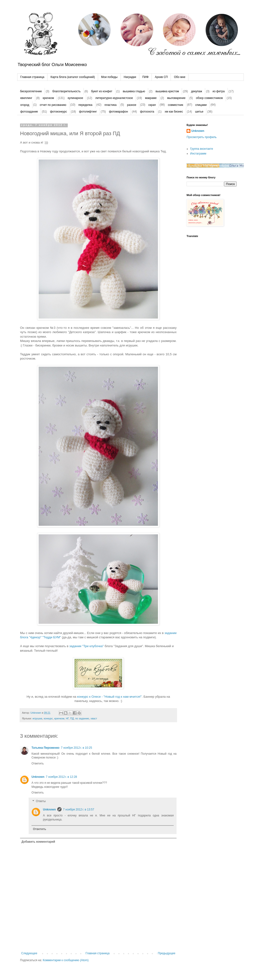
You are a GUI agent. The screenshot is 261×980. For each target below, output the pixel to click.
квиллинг (26, 98)
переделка (85, 105)
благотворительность (66, 91)
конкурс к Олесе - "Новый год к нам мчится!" (109, 697)
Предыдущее (167, 953)
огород (25, 105)
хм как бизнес (174, 112)
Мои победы (109, 77)
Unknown (38, 777)
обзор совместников (209, 98)
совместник (176, 105)
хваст (94, 718)
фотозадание (29, 112)
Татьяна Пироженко (45, 748)
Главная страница (32, 77)
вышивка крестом (167, 91)
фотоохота (147, 112)
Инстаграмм (198, 154)
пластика (111, 105)
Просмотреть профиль (202, 137)
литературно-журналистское (114, 98)
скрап (152, 105)
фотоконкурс (59, 112)
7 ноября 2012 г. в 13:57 (79, 810)
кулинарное (76, 98)
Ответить (38, 763)
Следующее (29, 953)
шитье (199, 112)
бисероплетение (31, 91)
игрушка (37, 718)
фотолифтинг (88, 112)
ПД (72, 718)
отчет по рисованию (53, 105)
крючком (48, 98)
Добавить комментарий (38, 842)
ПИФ (146, 77)
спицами (201, 105)
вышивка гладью (134, 91)
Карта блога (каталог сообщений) (73, 77)
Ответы (41, 801)
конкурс (48, 718)
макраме (151, 98)
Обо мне (180, 77)
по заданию (82, 718)
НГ (67, 718)
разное (132, 105)
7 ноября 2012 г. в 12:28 (61, 777)
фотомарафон (119, 112)
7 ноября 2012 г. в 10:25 (76, 748)
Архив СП (161, 77)
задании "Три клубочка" (87, 646)
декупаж (197, 91)
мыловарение (176, 98)
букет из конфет (102, 91)
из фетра (219, 91)
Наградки (130, 77)
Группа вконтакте (202, 149)
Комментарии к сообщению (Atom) (66, 960)
